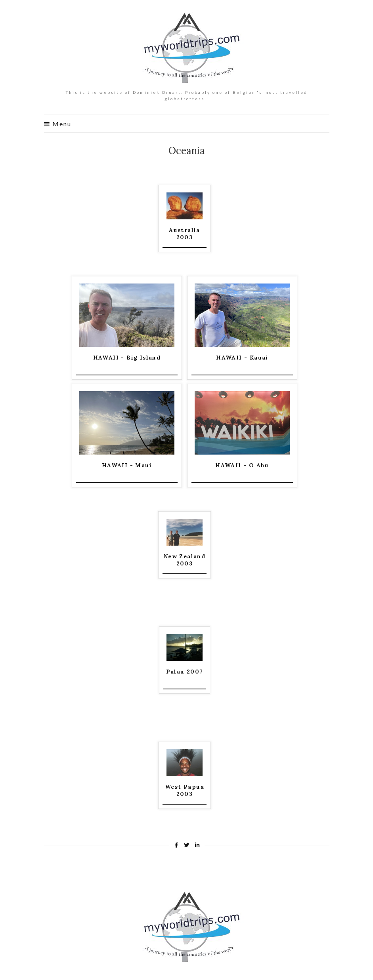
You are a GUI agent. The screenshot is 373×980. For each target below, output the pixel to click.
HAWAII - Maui (127, 465)
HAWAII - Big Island (127, 358)
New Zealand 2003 (185, 560)
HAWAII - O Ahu (242, 465)
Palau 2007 (185, 672)
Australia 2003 (185, 234)
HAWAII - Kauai (242, 358)
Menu (58, 124)
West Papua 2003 (185, 790)
